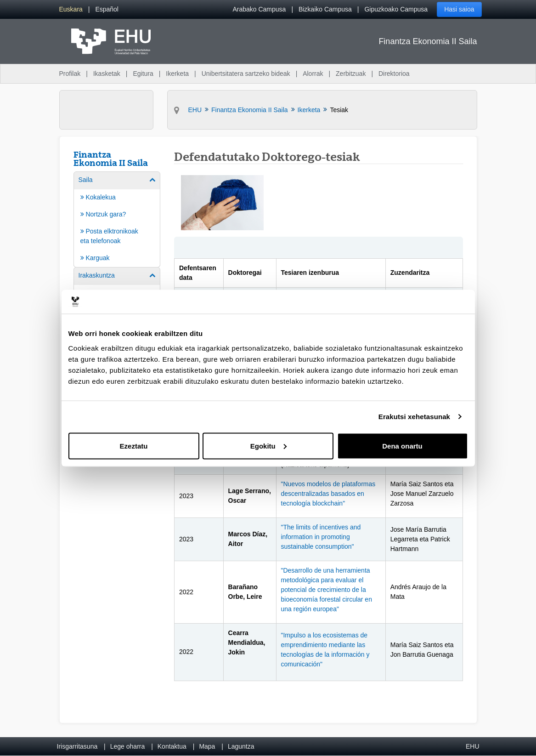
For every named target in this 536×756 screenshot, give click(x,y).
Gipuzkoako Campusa (396, 9)
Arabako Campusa (259, 9)
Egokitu (268, 446)
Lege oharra (128, 746)
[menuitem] (71, 9)
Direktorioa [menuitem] (394, 74)
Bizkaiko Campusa (325, 9)
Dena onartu (402, 446)
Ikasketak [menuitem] (107, 74)
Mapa (207, 746)
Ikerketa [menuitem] (177, 74)
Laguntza (241, 746)
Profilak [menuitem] (70, 74)
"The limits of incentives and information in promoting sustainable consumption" (321, 537)
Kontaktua (172, 746)
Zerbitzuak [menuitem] (351, 74)
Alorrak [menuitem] (313, 74)
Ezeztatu (134, 446)
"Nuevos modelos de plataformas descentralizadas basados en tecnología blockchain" (328, 494)
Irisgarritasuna (77, 746)
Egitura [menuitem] (143, 74)
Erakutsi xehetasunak (414, 417)
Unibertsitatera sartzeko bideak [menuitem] (246, 74)
